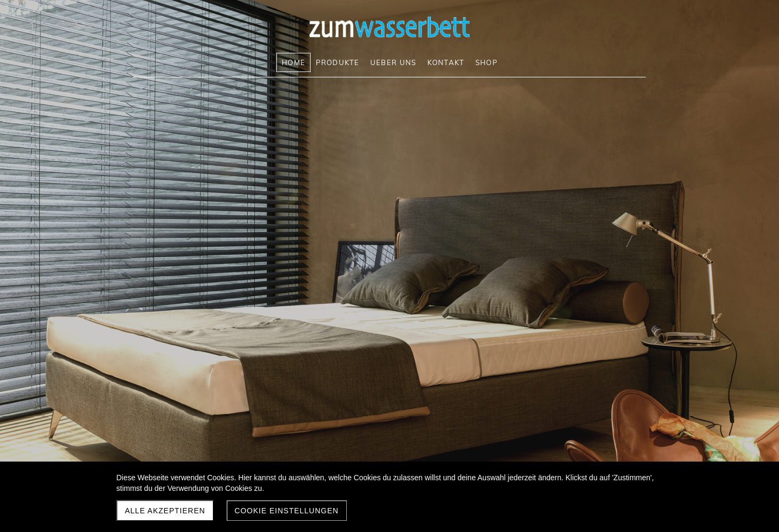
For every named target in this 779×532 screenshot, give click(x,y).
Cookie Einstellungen (287, 511)
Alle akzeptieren (165, 511)
